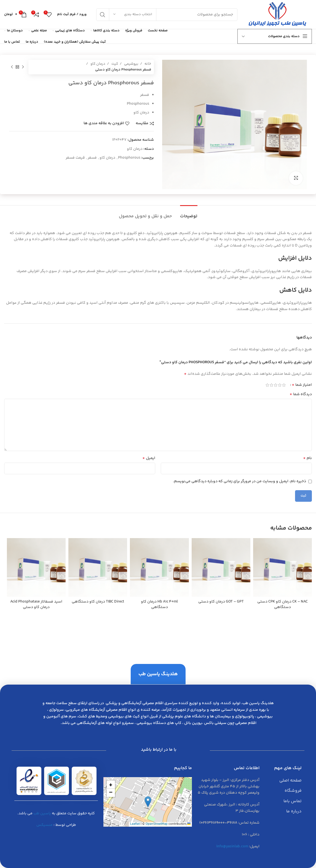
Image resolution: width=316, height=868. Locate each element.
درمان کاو (97, 64)
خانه (147, 64)
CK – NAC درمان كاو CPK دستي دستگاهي (282, 604)
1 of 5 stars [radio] (284, 385)
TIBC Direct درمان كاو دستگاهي (98, 602)
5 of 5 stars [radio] (267, 385)
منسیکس (45, 825)
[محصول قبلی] (23, 67)
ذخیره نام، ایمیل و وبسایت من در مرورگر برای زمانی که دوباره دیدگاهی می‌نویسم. (239, 481)
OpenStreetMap (157, 824)
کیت (114, 64)
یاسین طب (42, 813)
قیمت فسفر (75, 158)
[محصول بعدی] (12, 67)
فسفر (92, 158)
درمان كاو (107, 158)
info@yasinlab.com (232, 847)
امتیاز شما (302, 385)
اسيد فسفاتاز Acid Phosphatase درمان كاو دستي (36, 604)
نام (307, 458)
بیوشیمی (131, 64)
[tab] (189, 214)
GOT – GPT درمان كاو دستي (221, 602)
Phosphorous (129, 158)
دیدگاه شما (301, 394)
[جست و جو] (167, 15)
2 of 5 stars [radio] (280, 385)
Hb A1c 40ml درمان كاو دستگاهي (159, 604)
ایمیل (149, 458)
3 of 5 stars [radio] (276, 385)
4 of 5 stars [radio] (271, 385)
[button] (148, 802)
